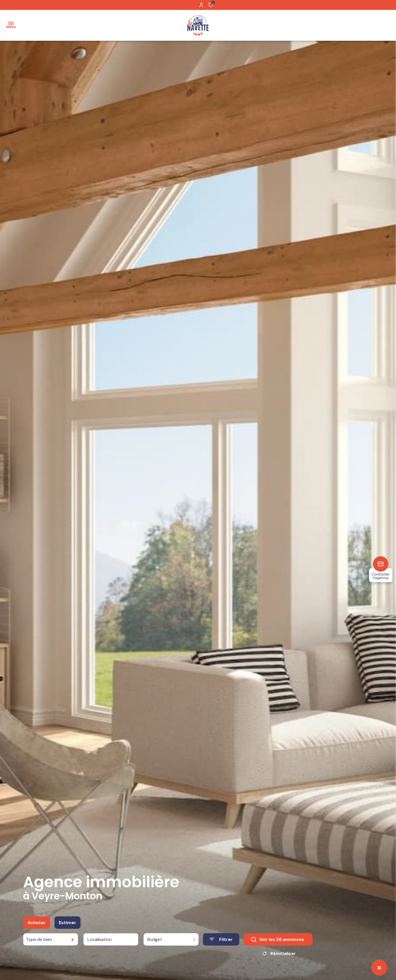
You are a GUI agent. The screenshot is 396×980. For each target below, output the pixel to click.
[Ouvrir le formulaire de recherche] (221, 940)
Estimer (68, 923)
